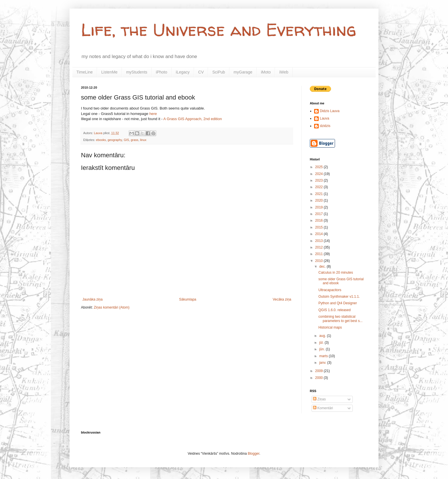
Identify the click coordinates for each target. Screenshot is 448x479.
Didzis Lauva (330, 111)
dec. (323, 267)
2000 (320, 378)
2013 (320, 241)
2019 (320, 207)
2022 (320, 187)
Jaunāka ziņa (93, 299)
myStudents (137, 72)
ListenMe (109, 72)
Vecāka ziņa (282, 299)
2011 (320, 254)
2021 (320, 194)
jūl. (322, 343)
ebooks (101, 140)
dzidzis (325, 126)
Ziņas (319, 399)
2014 (320, 234)
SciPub (219, 72)
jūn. (323, 349)
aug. (323, 336)
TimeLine (85, 72)
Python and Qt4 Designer (338, 303)
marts (324, 356)
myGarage (243, 72)
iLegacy (183, 72)
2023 (320, 180)
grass (134, 140)
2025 (320, 167)
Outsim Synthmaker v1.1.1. (339, 297)
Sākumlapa (188, 299)
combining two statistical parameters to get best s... (340, 319)
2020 (320, 200)
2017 (320, 214)
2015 (320, 227)
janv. (323, 363)
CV (201, 72)
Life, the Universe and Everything (219, 30)
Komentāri (323, 408)
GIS (126, 140)
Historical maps (330, 327)
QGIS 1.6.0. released (335, 310)
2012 (320, 247)
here (153, 114)
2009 (320, 371)
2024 (320, 174)
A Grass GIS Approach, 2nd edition (193, 119)
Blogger (254, 454)
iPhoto (162, 72)
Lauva (325, 118)
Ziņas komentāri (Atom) (112, 307)
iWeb (284, 72)
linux (143, 140)
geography (115, 140)
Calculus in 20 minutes (336, 273)
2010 (320, 261)
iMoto (266, 72)
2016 (320, 220)
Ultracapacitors (330, 290)
